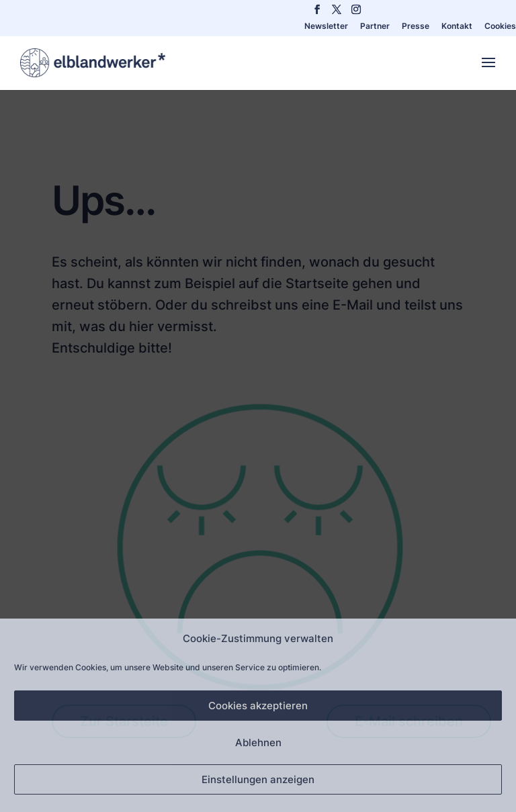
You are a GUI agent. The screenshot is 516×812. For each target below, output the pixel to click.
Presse (416, 27)
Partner (375, 27)
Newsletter (326, 27)
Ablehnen (258, 742)
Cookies (500, 27)
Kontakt (457, 27)
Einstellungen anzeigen (258, 779)
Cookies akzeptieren (258, 706)
